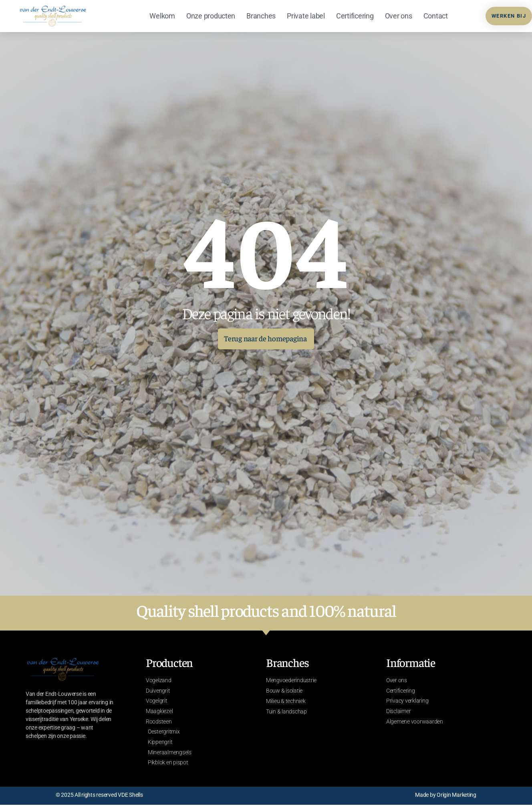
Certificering (355, 16)
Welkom (162, 16)
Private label (306, 16)
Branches (261, 16)
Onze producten (211, 16)
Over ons (399, 16)
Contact (436, 16)
